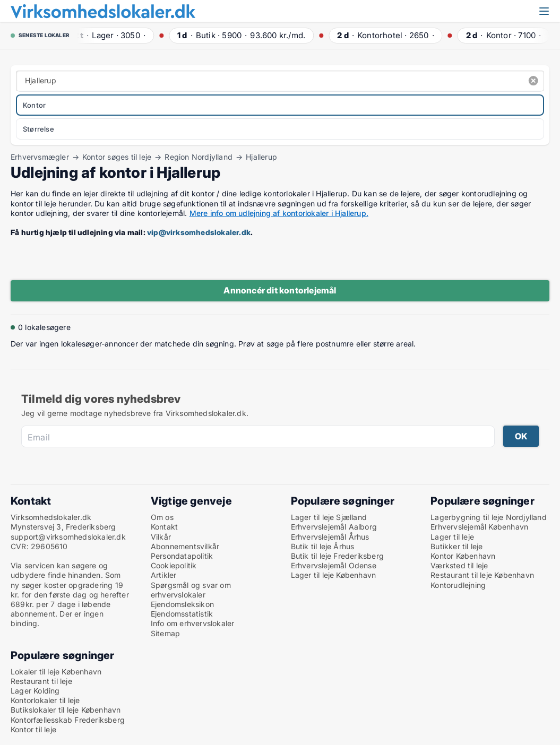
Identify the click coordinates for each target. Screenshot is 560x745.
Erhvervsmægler (40, 157)
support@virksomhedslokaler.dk (68, 537)
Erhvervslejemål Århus (330, 537)
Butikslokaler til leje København (66, 710)
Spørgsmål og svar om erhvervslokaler (191, 590)
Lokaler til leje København (56, 672)
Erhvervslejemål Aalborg (334, 527)
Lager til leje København (334, 575)
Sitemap (165, 633)
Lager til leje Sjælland (329, 517)
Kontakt (164, 527)
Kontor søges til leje (117, 157)
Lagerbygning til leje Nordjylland (489, 517)
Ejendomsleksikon (182, 604)
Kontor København (463, 556)
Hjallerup (261, 157)
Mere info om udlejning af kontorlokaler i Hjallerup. (279, 213)
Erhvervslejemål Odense (334, 565)
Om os (162, 517)
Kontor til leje (33, 729)
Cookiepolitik (174, 565)
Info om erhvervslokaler (193, 623)
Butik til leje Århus (323, 546)
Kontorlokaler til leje (45, 700)
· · (109, 35)
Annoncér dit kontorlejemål (280, 290)
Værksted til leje (459, 565)
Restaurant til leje (41, 681)
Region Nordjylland (199, 157)
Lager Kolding (35, 691)
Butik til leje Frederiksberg (338, 556)
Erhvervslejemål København (479, 527)
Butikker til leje (456, 546)
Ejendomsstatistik (182, 614)
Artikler (164, 575)
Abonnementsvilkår (185, 546)
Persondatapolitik (182, 556)
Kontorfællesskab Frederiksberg (68, 720)
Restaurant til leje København (482, 575)
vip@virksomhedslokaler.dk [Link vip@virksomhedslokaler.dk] (199, 232)
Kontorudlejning (458, 585)
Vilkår (161, 537)
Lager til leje (452, 537)
